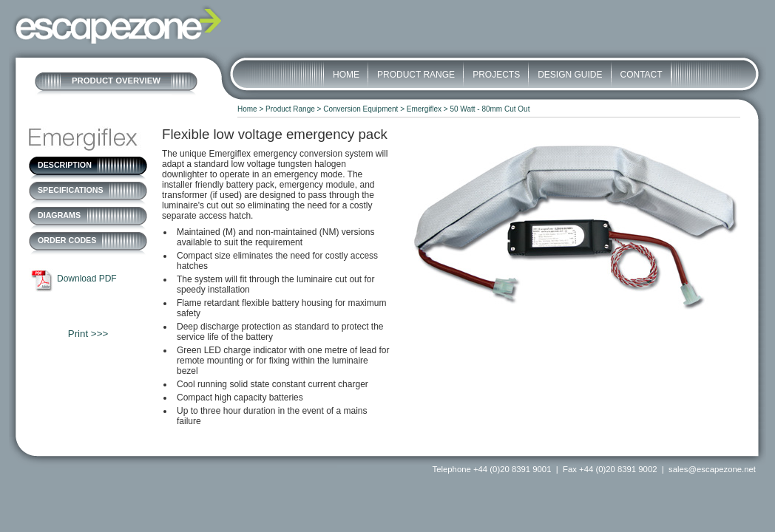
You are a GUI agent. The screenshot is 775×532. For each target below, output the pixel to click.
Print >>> (88, 334)
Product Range (416, 75)
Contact (642, 75)
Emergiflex (424, 109)
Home (346, 75)
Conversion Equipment (361, 109)
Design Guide (570, 75)
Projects (496, 75)
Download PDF (87, 279)
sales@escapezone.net (712, 469)
